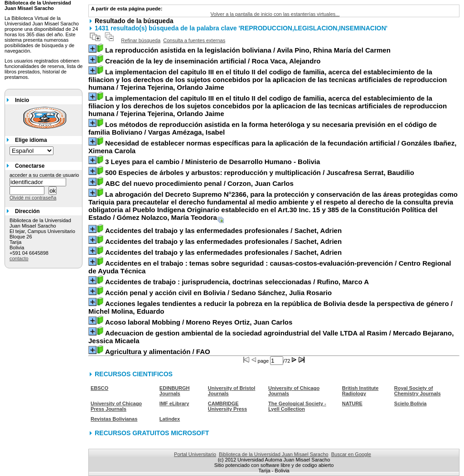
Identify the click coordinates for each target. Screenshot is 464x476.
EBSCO (99, 388)
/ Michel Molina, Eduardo (271, 307)
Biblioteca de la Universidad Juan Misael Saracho (274, 454)
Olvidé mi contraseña (33, 198)
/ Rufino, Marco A (237, 282)
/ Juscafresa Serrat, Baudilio (260, 172)
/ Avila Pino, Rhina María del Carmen (248, 50)
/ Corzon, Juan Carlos (199, 183)
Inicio (22, 100)
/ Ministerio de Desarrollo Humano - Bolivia (213, 162)
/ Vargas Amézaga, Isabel (263, 128)
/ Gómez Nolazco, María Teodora (273, 206)
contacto (19, 258)
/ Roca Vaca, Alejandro (213, 61)
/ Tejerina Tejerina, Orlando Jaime (268, 80)
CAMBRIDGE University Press (227, 406)
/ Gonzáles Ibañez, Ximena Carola (272, 147)
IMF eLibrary (174, 403)
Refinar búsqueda (141, 40)
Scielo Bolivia (411, 403)
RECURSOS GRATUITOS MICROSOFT (152, 433)
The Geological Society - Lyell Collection (297, 406)
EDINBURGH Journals (175, 391)
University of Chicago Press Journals (116, 406)
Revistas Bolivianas (114, 419)
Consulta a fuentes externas (194, 40)
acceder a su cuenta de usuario (44, 175)
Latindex (170, 419)
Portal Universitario (195, 454)
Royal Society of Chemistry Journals (418, 391)
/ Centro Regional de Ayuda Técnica (270, 267)
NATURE (352, 403)
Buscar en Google (351, 454)
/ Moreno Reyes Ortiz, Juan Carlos (199, 322)
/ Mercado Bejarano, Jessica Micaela (271, 337)
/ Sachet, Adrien (223, 231)
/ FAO (158, 352)
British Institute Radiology (360, 391)
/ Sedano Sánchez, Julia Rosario (218, 293)
